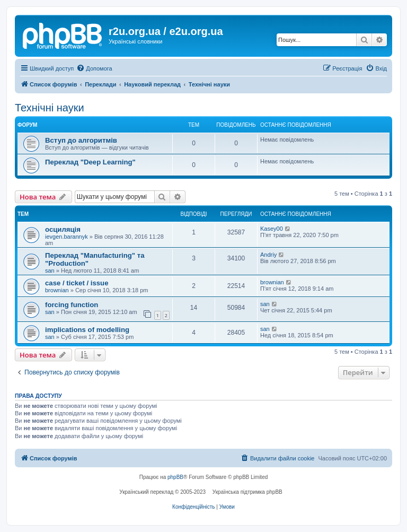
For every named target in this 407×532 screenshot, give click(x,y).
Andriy (268, 255)
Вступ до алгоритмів (81, 140)
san (50, 271)
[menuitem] (94, 68)
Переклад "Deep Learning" (90, 162)
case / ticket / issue (77, 283)
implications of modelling (87, 330)
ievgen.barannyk (67, 237)
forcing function (72, 305)
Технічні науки (50, 108)
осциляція (63, 229)
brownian (57, 290)
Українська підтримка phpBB (247, 492)
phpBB (175, 477)
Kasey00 (272, 229)
